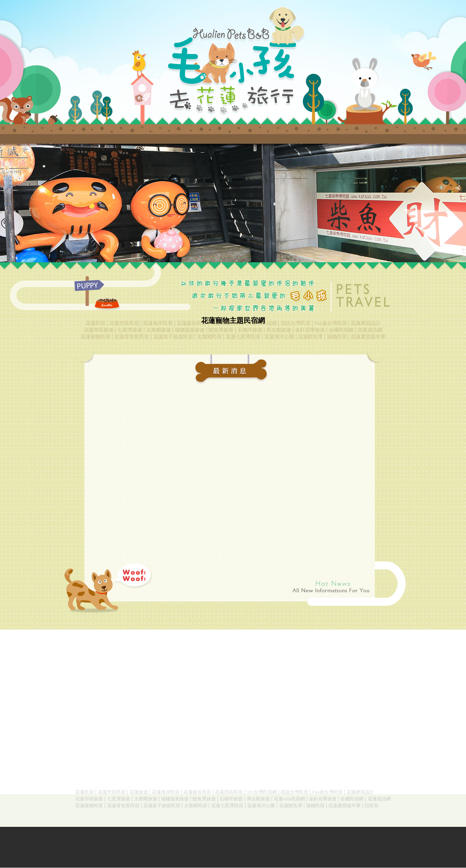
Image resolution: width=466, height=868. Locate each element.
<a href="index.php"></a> (233, 203)
